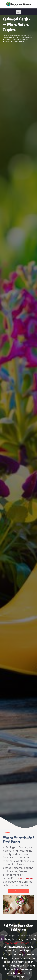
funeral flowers (24, 878)
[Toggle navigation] (18, 12)
